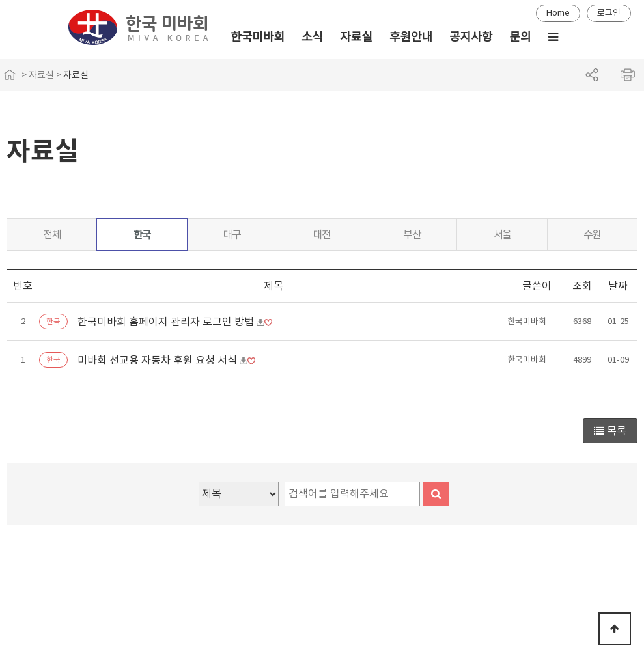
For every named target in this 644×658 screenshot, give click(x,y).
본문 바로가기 (0, 0)
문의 (520, 37)
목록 (610, 431)
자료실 (356, 37)
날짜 (618, 286)
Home (558, 13)
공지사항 (471, 37)
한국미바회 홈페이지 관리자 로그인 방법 (167, 322)
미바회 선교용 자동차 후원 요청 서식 (159, 360)
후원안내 (411, 37)
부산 (412, 234)
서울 (502, 234)
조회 (582, 286)
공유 (592, 75)
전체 (52, 234)
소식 (312, 37)
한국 (142, 235)
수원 (592, 234)
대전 (322, 234)
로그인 (609, 13)
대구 (232, 234)
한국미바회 (258, 37)
